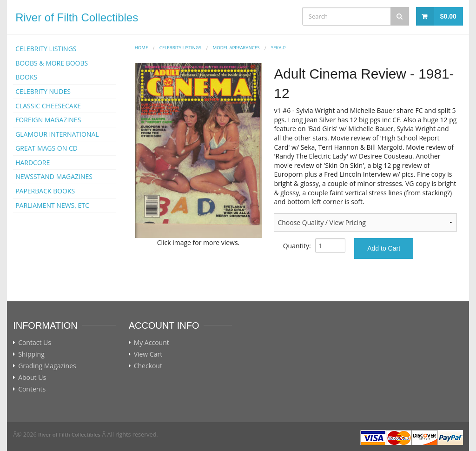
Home (142, 48)
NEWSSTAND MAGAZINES (54, 176)
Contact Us (35, 343)
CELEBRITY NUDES (43, 91)
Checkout (148, 366)
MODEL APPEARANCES (236, 48)
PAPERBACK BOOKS (45, 191)
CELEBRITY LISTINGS (46, 49)
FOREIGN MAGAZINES (48, 120)
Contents (32, 389)
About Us (32, 378)
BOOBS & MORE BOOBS (52, 63)
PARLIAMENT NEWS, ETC (52, 205)
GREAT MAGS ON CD (46, 148)
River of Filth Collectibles (77, 17)
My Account (152, 343)
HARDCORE (33, 162)
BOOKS (26, 77)
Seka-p (278, 48)
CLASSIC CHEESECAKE (48, 106)
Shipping (31, 354)
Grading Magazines (47, 366)
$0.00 (448, 16)
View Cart (148, 354)
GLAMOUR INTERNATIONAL (57, 134)
